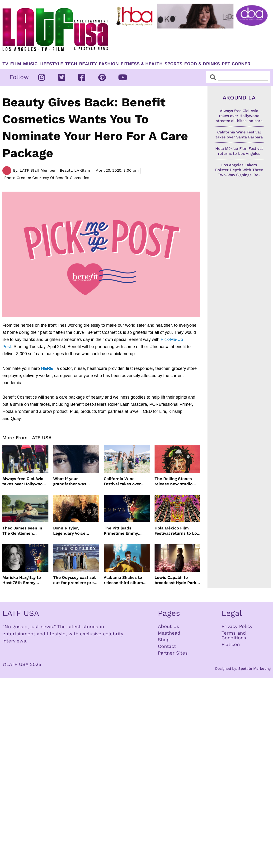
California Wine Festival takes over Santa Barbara (122, 481)
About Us (169, 626)
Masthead (169, 633)
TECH (71, 64)
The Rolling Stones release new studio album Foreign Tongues (177, 481)
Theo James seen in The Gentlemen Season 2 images (22, 531)
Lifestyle (51, 64)
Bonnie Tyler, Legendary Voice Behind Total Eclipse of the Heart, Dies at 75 (76, 531)
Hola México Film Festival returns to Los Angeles (177, 531)
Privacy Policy (237, 626)
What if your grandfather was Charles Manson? (70, 481)
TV (5, 64)
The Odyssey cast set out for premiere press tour (76, 580)
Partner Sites (173, 653)
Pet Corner (236, 64)
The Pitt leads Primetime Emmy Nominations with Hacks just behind (122, 531)
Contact (167, 646)
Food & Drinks (202, 64)
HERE (47, 368)
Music (30, 64)
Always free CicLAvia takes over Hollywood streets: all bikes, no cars (24, 481)
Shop (164, 640)
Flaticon (231, 644)
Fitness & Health (142, 64)
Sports (173, 64)
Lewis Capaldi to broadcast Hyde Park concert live (175, 580)
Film (16, 64)
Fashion (109, 64)
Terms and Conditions (234, 635)
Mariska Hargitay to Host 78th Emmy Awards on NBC (22, 580)
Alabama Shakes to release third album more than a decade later (124, 580)
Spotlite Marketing (254, 669)
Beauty (88, 64)
